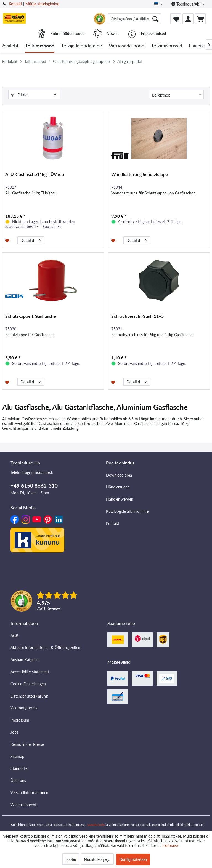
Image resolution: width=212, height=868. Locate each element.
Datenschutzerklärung (29, 696)
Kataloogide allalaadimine (127, 511)
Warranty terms (24, 708)
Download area (119, 475)
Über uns (18, 780)
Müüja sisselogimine (42, 4)
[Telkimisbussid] (167, 46)
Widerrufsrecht (23, 805)
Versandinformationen (29, 793)
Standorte (19, 768)
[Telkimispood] (40, 46)
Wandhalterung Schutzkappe (140, 174)
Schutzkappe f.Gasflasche (31, 316)
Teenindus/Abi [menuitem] (186, 4)
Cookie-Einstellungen (28, 684)
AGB (14, 636)
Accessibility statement (30, 672)
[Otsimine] (155, 19)
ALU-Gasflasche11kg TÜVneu (35, 174)
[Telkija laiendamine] (82, 46)
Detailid (31, 240)
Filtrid (19, 95)
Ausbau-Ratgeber (25, 660)
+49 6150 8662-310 (34, 486)
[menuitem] (134, 19)
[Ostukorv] (200, 19)
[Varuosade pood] (127, 46)
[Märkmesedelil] (8, 240)
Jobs (14, 732)
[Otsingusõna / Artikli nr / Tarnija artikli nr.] (134, 19)
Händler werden (120, 499)
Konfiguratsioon (133, 859)
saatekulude (96, 825)
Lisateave (170, 846)
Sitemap (17, 756)
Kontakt (15, 4)
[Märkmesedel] (176, 19)
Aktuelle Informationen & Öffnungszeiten (45, 647)
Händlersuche (118, 487)
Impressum (20, 720)
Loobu (71, 859)
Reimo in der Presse (27, 744)
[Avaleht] (10, 46)
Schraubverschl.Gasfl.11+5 (137, 316)
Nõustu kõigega (97, 859)
